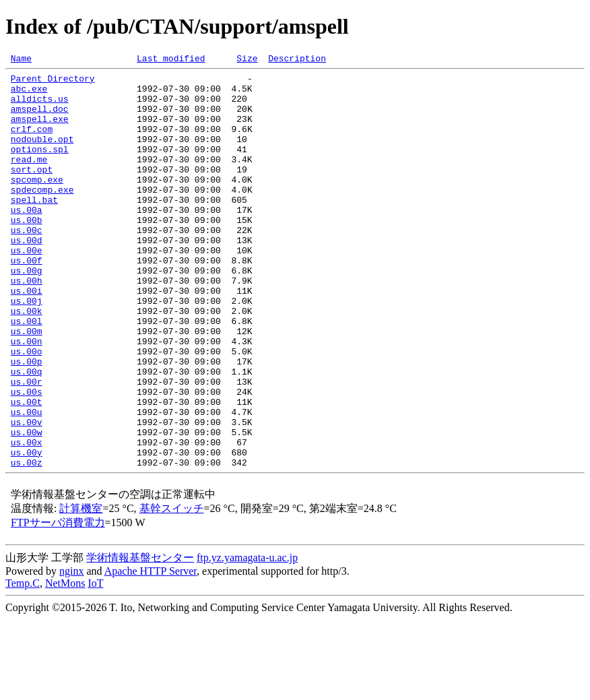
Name (21, 60)
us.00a (27, 240)
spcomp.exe (37, 203)
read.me (29, 179)
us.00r (27, 446)
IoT (95, 664)
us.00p (27, 422)
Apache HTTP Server (151, 652)
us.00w (27, 507)
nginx (71, 652)
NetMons (65, 664)
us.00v (27, 495)
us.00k (27, 361)
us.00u (27, 482)
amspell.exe (40, 131)
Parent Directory (53, 82)
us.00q (27, 434)
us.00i (27, 337)
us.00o (27, 410)
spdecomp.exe (42, 216)
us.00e (27, 288)
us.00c (27, 264)
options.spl (40, 167)
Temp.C (23, 664)
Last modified (171, 60)
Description (297, 60)
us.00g (27, 313)
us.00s (27, 458)
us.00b (27, 252)
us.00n (27, 397)
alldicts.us (40, 106)
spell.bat (34, 228)
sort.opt (32, 191)
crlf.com (32, 143)
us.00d (27, 276)
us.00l (27, 373)
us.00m (27, 385)
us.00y (27, 531)
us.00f (27, 300)
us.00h (27, 325)
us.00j (27, 349)
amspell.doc (40, 119)
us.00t (27, 470)
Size (247, 60)
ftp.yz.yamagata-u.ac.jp (247, 638)
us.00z (27, 543)
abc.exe (29, 94)
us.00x (27, 519)
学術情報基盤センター (140, 638)
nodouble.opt (42, 155)
